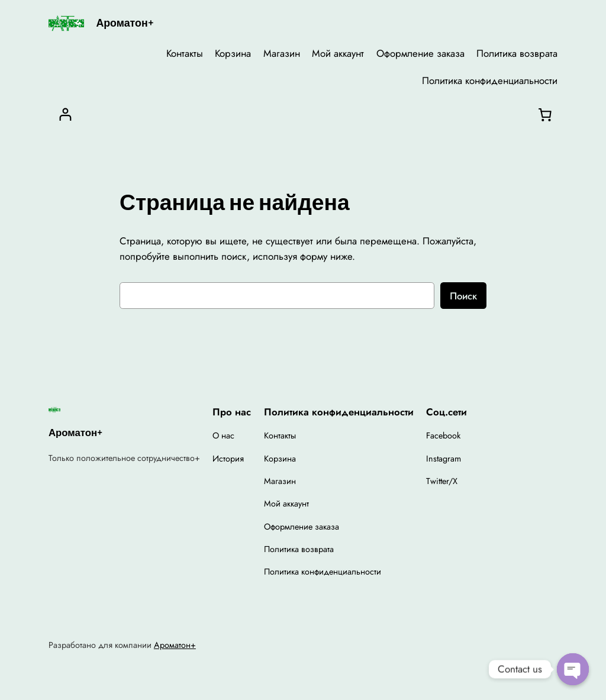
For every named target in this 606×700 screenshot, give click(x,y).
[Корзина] (545, 114)
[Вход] (65, 114)
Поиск (463, 296)
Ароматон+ (125, 23)
